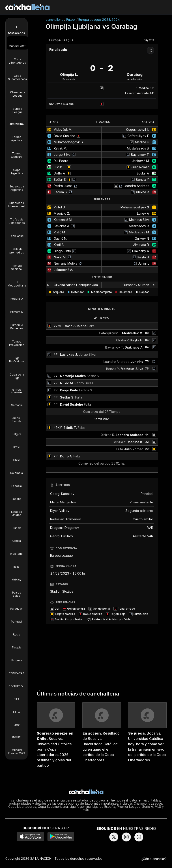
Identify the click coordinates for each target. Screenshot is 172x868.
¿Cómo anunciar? (154, 859)
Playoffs (148, 40)
